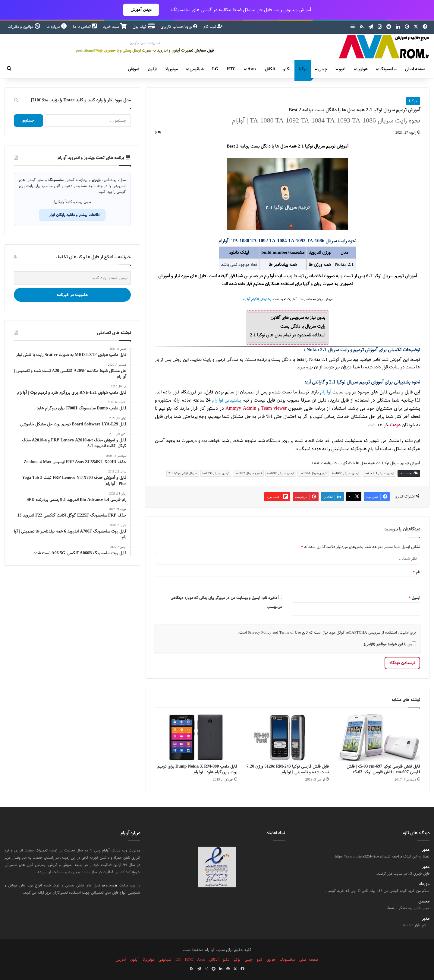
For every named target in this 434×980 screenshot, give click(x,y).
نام (417, 572)
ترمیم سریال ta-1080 (346, 473)
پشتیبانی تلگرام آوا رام (257, 299)
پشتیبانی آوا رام (226, 400)
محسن (424, 901)
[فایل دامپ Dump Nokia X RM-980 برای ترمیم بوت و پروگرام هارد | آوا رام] (196, 737)
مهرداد (424, 884)
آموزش (134, 69)
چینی (323, 69)
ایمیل (415, 598)
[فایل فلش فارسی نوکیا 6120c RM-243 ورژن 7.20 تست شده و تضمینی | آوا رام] (287, 737)
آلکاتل (270, 69)
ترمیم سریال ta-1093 (216, 473)
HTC (231, 69)
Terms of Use (290, 632)
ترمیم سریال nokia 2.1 (379, 473)
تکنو (287, 69)
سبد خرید (115, 27)
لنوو (342, 69)
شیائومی (197, 69)
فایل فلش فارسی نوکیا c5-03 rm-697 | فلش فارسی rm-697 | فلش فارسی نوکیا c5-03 (383, 769)
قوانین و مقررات (24, 27)
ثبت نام (213, 27)
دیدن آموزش (141, 10)
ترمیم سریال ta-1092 (248, 473)
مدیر (426, 850)
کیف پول (144, 27)
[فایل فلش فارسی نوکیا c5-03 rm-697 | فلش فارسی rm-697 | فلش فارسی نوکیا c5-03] (379, 737)
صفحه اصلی (415, 69)
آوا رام (325, 392)
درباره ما (57, 27)
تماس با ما (85, 27)
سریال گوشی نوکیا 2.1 (183, 473)
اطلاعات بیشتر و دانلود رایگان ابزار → (72, 215)
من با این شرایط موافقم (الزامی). (389, 644)
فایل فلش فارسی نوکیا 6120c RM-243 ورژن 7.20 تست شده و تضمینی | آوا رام (287, 769)
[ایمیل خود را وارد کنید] (72, 278)
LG (215, 69)
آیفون (152, 69)
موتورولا (171, 69)
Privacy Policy (260, 632)
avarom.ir (110, 885)
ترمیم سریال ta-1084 (313, 473)
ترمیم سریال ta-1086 (281, 473)
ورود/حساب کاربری (179, 27)
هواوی (362, 69)
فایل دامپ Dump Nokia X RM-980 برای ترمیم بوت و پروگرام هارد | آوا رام (197, 769)
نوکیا (303, 69)
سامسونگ (388, 69)
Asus (252, 69)
